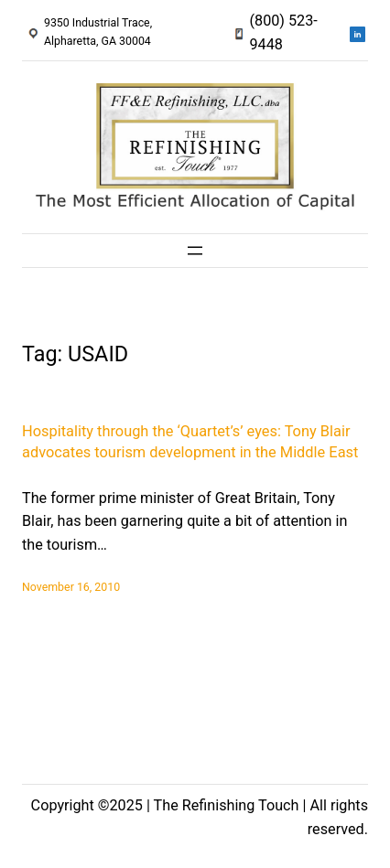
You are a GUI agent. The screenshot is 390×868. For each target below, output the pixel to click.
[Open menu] (195, 251)
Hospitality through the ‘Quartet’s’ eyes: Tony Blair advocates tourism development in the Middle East (190, 442)
